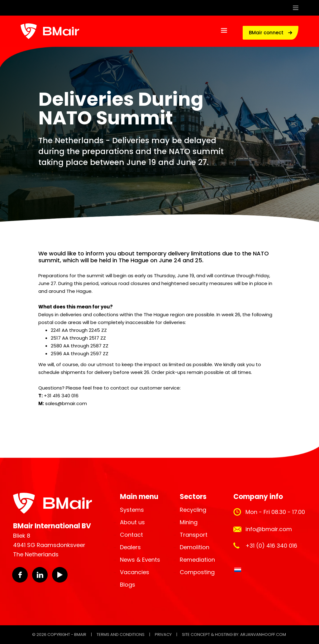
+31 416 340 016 (61, 396)
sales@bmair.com (66, 403)
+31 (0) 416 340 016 (271, 546)
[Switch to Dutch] (238, 570)
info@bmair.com (269, 529)
